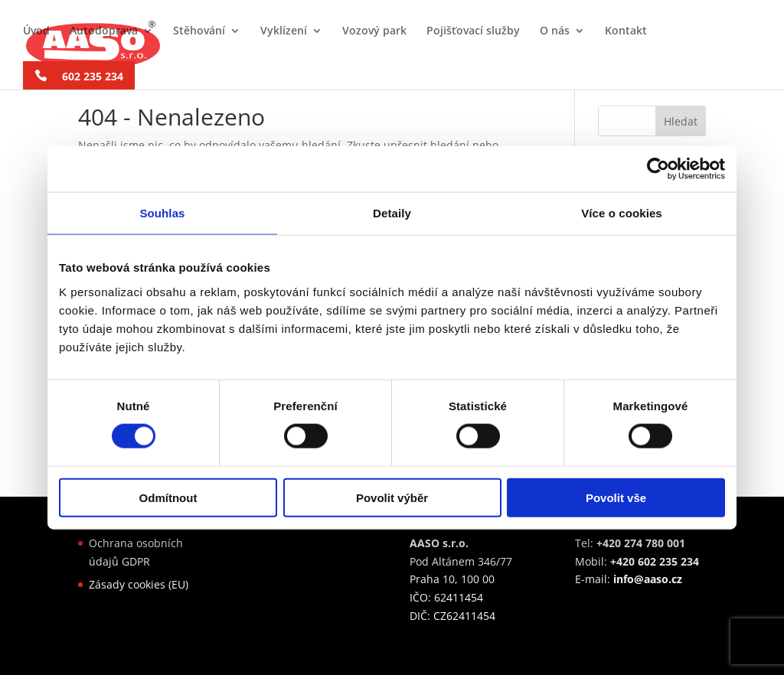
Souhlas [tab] (162, 213)
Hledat (681, 121)
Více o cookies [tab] (622, 213)
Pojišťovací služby (473, 31)
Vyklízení (284, 31)
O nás (555, 31)
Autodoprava (104, 31)
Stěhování (199, 31)
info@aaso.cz (648, 579)
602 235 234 (93, 76)
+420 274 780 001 (641, 543)
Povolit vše (616, 497)
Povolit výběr (392, 497)
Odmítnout (168, 497)
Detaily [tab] (392, 213)
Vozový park (374, 31)
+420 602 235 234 (655, 561)
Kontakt (626, 31)
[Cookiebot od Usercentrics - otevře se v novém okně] (658, 169)
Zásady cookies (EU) (139, 584)
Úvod (36, 31)
